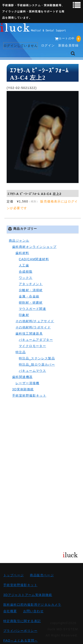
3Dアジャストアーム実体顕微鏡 (28, 595)
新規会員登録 (68, 45)
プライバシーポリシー (20, 631)
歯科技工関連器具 (29, 334)
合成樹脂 (26, 272)
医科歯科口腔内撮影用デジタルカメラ (32, 605)
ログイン (48, 45)
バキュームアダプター (36, 340)
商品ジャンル (19, 241)
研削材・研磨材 (31, 303)
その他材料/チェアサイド (35, 321)
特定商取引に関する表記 (22, 621)
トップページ (14, 575)
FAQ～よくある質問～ (20, 640)
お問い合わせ (33, 611)
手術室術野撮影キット (29, 395)
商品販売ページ (42, 575)
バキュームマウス (32, 371)
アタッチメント (31, 284)
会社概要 (10, 611)
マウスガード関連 (32, 309)
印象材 (24, 315)
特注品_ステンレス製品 (37, 358)
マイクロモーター (32, 346)
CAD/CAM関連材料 (34, 259)
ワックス (26, 278)
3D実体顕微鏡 (23, 389)
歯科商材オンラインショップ (34, 247)
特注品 (21, 352)
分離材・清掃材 (31, 290)
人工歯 (24, 265)
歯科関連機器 (22, 377)
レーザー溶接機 (27, 383)
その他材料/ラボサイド (33, 327)
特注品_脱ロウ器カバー (37, 364)
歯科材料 (22, 253)
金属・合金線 (29, 296)
